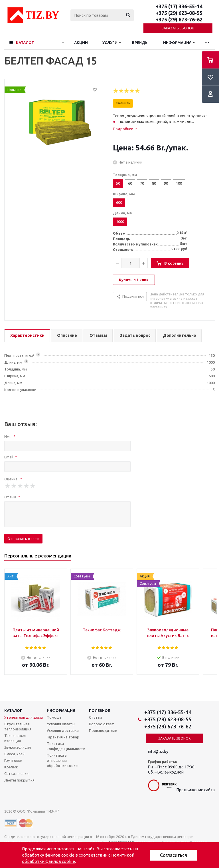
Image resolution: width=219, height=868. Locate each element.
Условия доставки (63, 730)
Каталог (25, 43)
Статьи (95, 717)
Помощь (54, 717)
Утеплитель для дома (24, 717)
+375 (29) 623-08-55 (179, 13)
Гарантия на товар (63, 737)
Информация (177, 43)
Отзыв (12, 497)
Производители (103, 730)
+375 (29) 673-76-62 (179, 19)
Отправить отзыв (23, 539)
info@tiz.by (158, 752)
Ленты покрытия (19, 780)
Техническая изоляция (15, 738)
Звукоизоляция (18, 747)
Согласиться (174, 855)
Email (11, 457)
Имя (10, 436)
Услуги (110, 43)
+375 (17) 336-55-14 (179, 6)
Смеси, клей (14, 754)
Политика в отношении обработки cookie (63, 760)
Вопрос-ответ (102, 724)
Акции (81, 43)
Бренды (140, 43)
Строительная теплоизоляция (18, 726)
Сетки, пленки (16, 774)
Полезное (100, 710)
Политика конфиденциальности (66, 746)
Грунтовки (13, 760)
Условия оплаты (61, 724)
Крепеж (11, 767)
